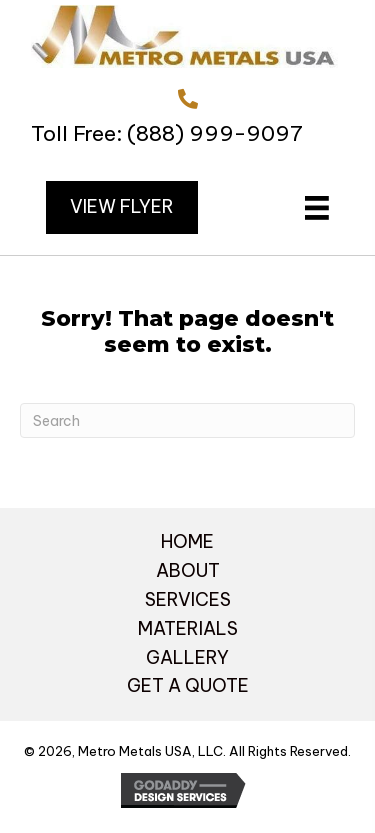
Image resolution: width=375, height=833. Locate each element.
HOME (187, 541)
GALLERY (187, 657)
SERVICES (188, 599)
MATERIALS (188, 628)
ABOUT (188, 570)
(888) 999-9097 (215, 133)
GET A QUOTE (188, 685)
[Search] (187, 420)
